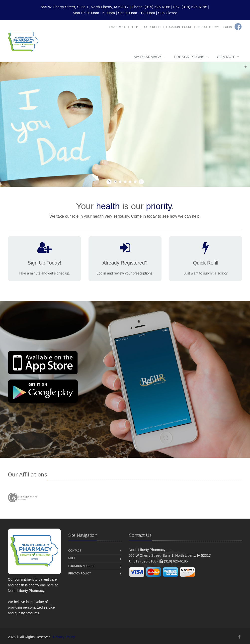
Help (134, 27)
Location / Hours (179, 27)
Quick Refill (152, 27)
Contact (226, 57)
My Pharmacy (147, 57)
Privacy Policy (80, 573)
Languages (117, 27)
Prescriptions (189, 57)
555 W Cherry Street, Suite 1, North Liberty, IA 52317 (85, 7)
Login (228, 27)
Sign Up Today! (208, 27)
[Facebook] (238, 27)
